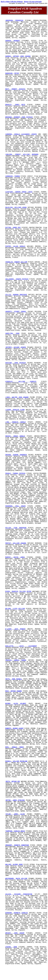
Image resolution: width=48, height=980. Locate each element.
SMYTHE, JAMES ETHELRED (15, 800)
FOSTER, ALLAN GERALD (15, 246)
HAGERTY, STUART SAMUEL (16, 312)
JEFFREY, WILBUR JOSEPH (16, 347)
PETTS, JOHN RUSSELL (14, 679)
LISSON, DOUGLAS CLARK (15, 410)
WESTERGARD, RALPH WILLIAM (16, 879)
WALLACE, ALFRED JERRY (14, 865)
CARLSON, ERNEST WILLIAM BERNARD (22, 154)
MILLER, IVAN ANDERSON (16, 528)
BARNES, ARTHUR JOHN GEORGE (18, 56)
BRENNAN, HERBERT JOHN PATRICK (19, 117)
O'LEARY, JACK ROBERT (15, 629)
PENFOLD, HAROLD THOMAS (16, 660)
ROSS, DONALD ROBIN (14, 747)
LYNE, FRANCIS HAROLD (15, 422)
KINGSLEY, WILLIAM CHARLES (21, 382)
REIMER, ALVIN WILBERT (16, 704)
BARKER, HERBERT (13, 41)
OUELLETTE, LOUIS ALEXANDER (21, 646)
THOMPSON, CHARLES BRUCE (15, 831)
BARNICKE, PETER (12, 73)
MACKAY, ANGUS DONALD (15, 436)
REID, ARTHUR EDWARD (13, 691)
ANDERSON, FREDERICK (14, 21)
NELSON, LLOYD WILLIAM (15, 609)
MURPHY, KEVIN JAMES (15, 557)
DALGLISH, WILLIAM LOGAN (16, 207)
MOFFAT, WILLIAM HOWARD (16, 543)
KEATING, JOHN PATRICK (16, 363)
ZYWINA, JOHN (11, 947)
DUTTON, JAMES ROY (13, 228)
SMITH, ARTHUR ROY (13, 782)
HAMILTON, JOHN (12, 334)
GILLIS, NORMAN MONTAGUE (16, 295)
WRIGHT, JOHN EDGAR (15, 933)
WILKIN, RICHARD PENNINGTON (19, 894)
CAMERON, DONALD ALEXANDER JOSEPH (21, 134)
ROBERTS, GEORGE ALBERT (14, 728)
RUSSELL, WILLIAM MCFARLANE (16, 761)
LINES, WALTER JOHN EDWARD (17, 397)
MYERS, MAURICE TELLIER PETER (18, 592)
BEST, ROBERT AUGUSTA (15, 89)
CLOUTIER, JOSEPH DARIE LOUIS (19, 192)
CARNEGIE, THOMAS (13, 176)
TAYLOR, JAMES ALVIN (15, 814)
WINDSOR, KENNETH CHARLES (17, 913)
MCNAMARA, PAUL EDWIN (15, 506)
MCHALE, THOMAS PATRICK (15, 473)
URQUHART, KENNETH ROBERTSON (17, 845)
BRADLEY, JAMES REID (15, 105)
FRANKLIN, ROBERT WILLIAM (16, 262)
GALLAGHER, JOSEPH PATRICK (17, 279)
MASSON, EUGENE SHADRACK (16, 455)
